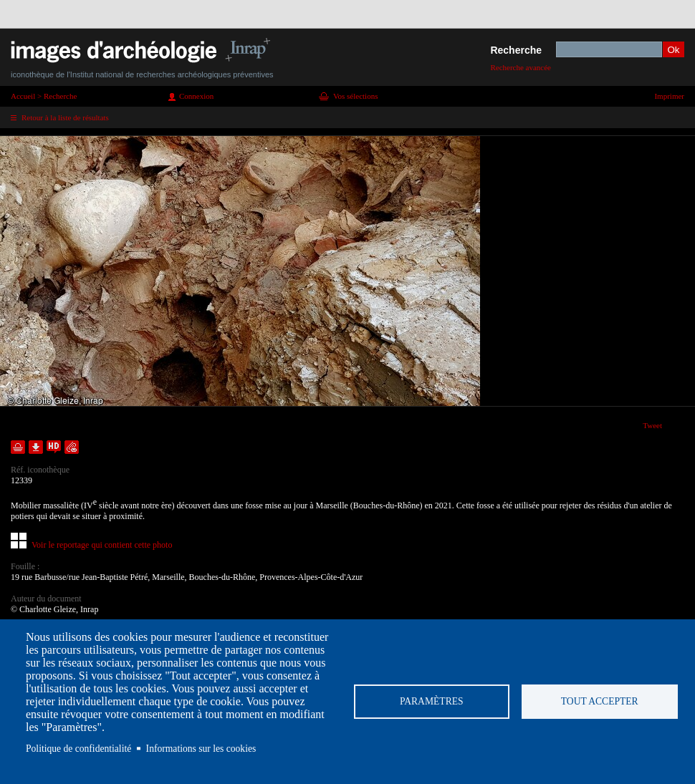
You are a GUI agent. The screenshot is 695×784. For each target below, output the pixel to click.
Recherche (516, 50)
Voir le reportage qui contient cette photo (102, 545)
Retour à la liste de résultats (65, 117)
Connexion (196, 96)
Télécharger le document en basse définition (36, 447)
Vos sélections (355, 96)
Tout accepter (600, 701)
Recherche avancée (521, 67)
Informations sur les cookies (201, 749)
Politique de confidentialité (78, 749)
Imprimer (669, 96)
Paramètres (432, 701)
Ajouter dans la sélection (18, 447)
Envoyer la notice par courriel (72, 447)
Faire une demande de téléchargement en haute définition (54, 447)
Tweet (652, 425)
